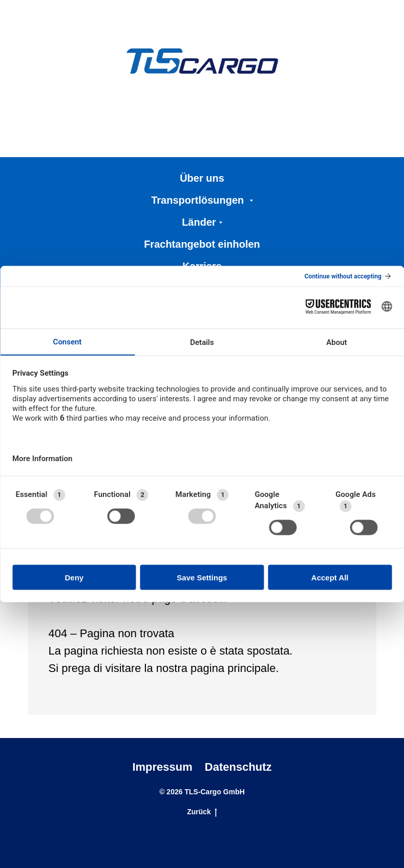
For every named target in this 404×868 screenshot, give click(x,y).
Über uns (202, 178)
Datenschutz (238, 767)
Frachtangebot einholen (202, 244)
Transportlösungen (199, 200)
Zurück (202, 812)
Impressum (162, 767)
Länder (199, 222)
